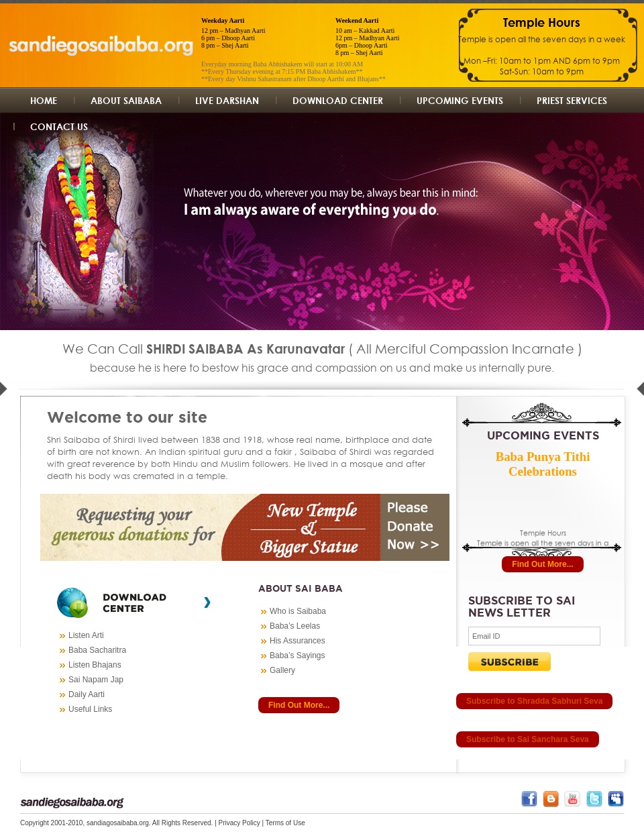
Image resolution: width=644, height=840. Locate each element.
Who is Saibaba (298, 611)
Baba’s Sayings (298, 655)
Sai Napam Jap (96, 680)
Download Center (338, 100)
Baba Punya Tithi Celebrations (543, 464)
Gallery (282, 670)
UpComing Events (460, 100)
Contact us (59, 126)
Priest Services (572, 100)
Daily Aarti (87, 694)
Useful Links (90, 709)
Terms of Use (285, 823)
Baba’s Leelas (295, 626)
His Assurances (298, 641)
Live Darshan (227, 100)
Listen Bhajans (95, 665)
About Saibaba (126, 100)
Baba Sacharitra (97, 650)
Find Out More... (299, 705)
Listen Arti (86, 635)
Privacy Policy (239, 823)
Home (44, 100)
